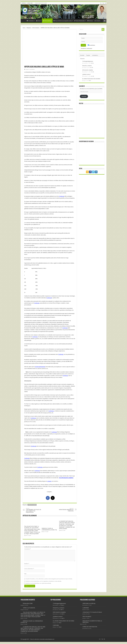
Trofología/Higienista (40, 367)
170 (92, 68)
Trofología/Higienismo (88, 61)
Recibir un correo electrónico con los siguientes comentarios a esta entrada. (44, 581)
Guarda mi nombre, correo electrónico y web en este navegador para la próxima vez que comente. (49, 579)
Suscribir (84, 96)
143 (93, 72)
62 (61, 627)
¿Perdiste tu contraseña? (86, 48)
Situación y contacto (87, 66)
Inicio (24, 21)
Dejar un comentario (30, 69)
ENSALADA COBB (28, 603)
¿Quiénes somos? (86, 74)
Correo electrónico (29, 569)
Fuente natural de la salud (41, 3)
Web (25, 574)
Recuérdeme (91, 45)
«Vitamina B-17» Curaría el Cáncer (92, 612)
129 (93, 76)
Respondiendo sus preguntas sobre (63, 21)
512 (93, 63)
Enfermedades (47, 21)
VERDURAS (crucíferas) (89, 603)
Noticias (90, 21)
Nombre (27, 564)
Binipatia (29, 28)
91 (90, 81)
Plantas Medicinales (80, 21)
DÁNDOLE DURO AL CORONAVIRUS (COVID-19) (49, 529)
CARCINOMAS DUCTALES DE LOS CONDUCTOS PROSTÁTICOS (34, 510)
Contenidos (30, 21)
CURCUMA (56, 625)
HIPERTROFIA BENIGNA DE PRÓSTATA (65, 510)
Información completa (88, 70)
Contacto (97, 21)
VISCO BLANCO (87, 617)
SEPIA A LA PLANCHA (29, 608)
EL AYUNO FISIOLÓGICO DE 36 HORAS (91, 79)
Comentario (27, 549)
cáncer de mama (32, 505)
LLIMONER (86, 608)
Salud (38, 21)
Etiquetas (82, 59)
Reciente (82, 55)
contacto (49, 481)
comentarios (95, 55)
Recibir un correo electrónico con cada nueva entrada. (39, 583)
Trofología (62, 196)
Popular (88, 55)
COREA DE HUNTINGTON (90, 627)
